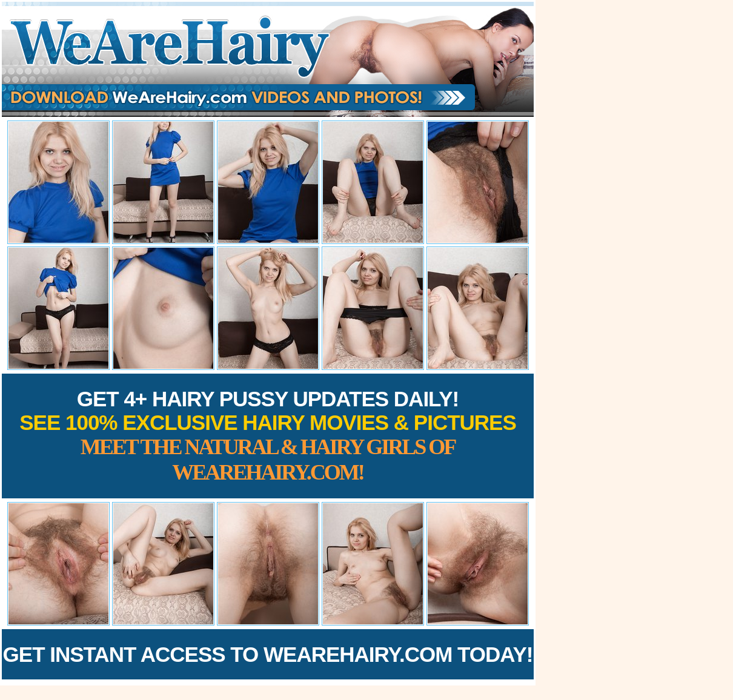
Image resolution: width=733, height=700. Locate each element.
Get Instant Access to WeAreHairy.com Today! (268, 654)
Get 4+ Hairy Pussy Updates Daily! (268, 436)
